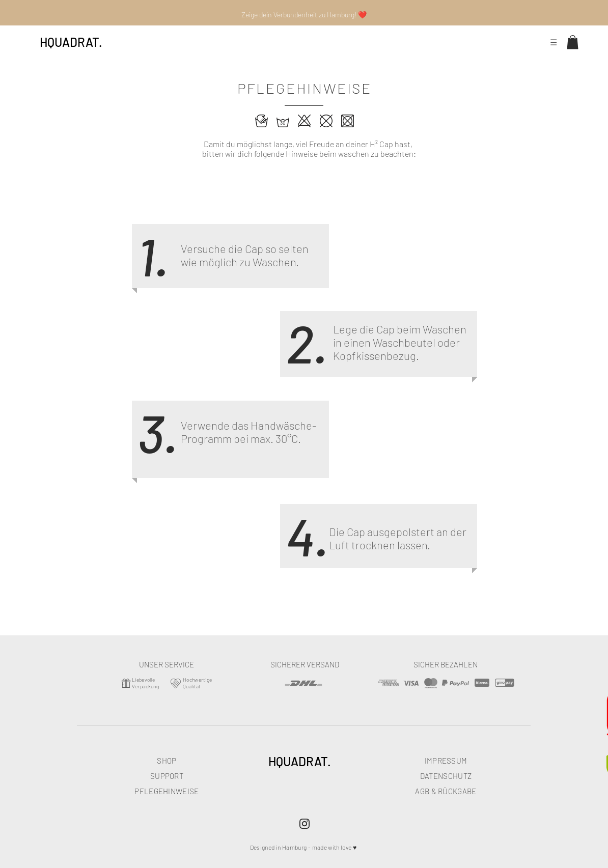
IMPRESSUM (446, 761)
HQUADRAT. (71, 42)
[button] (573, 42)
